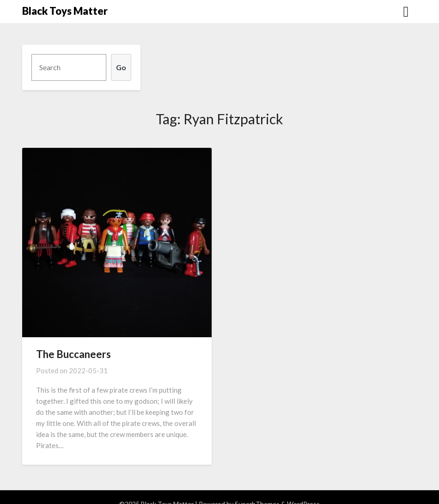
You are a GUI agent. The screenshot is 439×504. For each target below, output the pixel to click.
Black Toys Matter (65, 11)
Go (121, 67)
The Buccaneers (73, 354)
